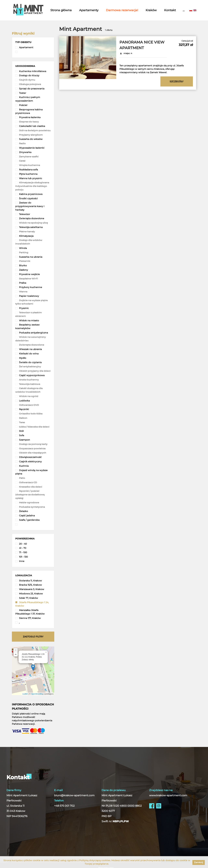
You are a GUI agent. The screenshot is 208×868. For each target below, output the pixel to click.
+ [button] (16, 650)
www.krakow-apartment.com (168, 795)
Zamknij (199, 862)
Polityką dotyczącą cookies (95, 860)
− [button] (16, 654)
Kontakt (170, 10)
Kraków (151, 10)
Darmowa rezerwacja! (122, 10)
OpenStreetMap (37, 694)
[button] (23, 42)
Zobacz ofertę (28, 660)
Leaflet (25, 694)
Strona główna (61, 10)
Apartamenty (89, 10)
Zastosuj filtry (33, 637)
